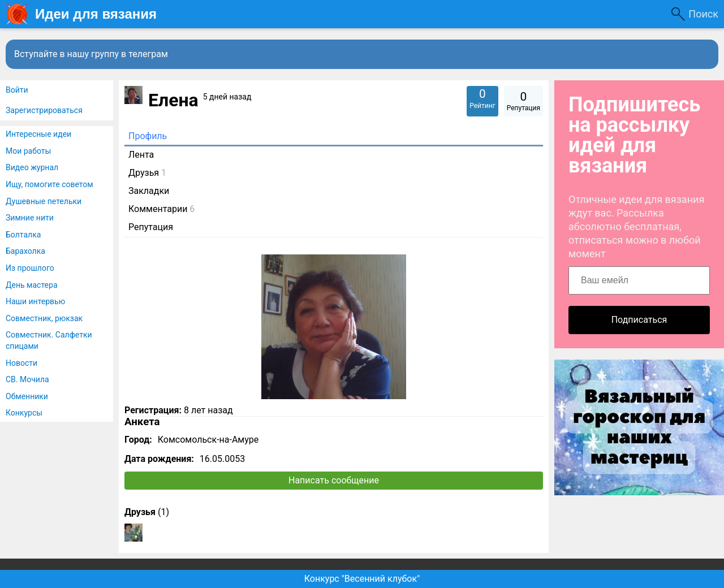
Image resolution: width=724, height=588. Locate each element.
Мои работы (28, 151)
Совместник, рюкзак (44, 318)
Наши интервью (35, 301)
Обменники (27, 396)
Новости (21, 363)
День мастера (32, 285)
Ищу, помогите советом (49, 184)
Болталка (23, 235)
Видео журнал (32, 167)
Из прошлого (30, 268)
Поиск (703, 14)
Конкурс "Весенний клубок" (362, 579)
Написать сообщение (334, 480)
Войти (17, 90)
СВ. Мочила (27, 379)
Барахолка (25, 251)
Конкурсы (24, 413)
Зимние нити (30, 218)
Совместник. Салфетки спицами (49, 340)
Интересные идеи (38, 134)
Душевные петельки (44, 201)
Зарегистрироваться (44, 110)
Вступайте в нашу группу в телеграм (91, 54)
